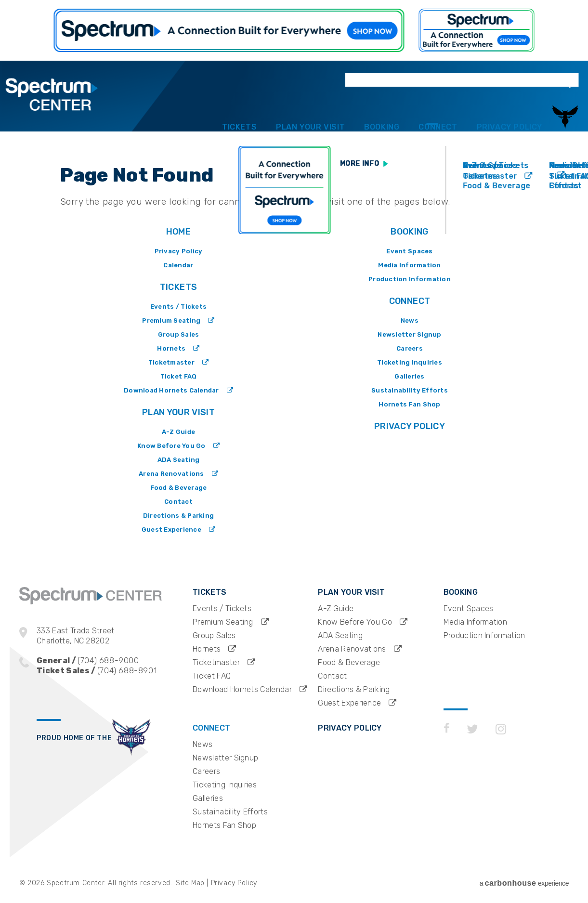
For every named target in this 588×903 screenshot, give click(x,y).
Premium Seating (171, 321)
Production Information (410, 279)
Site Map (190, 883)
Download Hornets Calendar (171, 390)
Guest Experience (171, 530)
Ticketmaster (171, 362)
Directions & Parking (178, 516)
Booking (343, 115)
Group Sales (179, 334)
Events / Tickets (178, 307)
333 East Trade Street (115, 636)
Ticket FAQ (179, 376)
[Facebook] (447, 778)
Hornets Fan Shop (409, 404)
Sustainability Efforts (410, 390)
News (410, 321)
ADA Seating (179, 460)
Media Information (409, 265)
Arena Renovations (171, 474)
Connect (415, 115)
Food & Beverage (179, 488)
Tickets (170, 115)
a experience (524, 883)
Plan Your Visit (256, 115)
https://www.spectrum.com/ (229, 30)
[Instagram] (501, 778)
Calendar (178, 265)
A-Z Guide (178, 432)
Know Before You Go (171, 446)
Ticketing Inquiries (410, 362)
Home (178, 232)
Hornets (171, 348)
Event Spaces (409, 251)
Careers (410, 348)
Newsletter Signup (409, 334)
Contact (178, 502)
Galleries (409, 376)
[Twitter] (473, 778)
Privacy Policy (502, 115)
